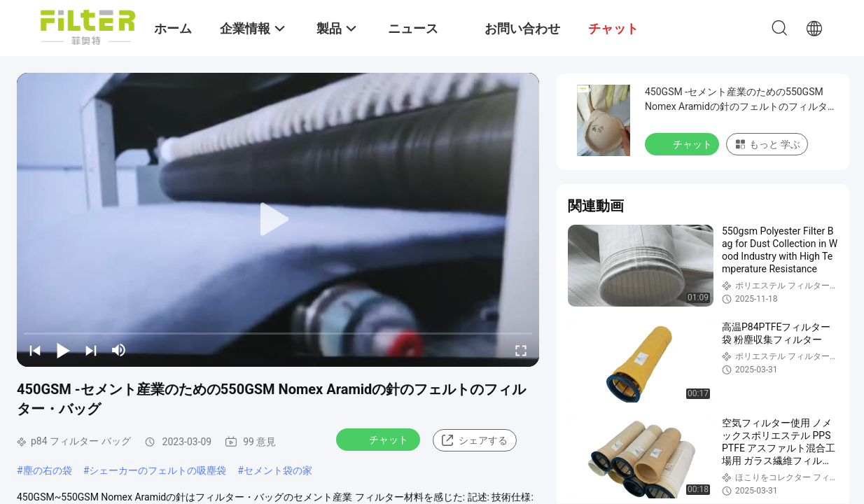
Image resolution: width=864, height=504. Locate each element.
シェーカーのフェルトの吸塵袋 (158, 470)
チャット (379, 439)
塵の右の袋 (48, 470)
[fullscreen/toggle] (521, 350)
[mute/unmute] (119, 350)
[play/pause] (63, 350)
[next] (91, 350)
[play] (278, 220)
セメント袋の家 (278, 470)
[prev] (35, 350)
